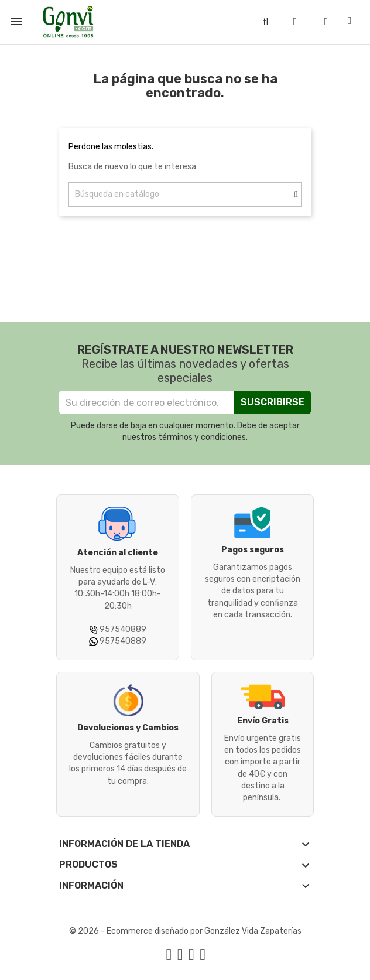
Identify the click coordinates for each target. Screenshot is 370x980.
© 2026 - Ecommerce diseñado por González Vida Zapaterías (185, 931)
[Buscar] (185, 194)
